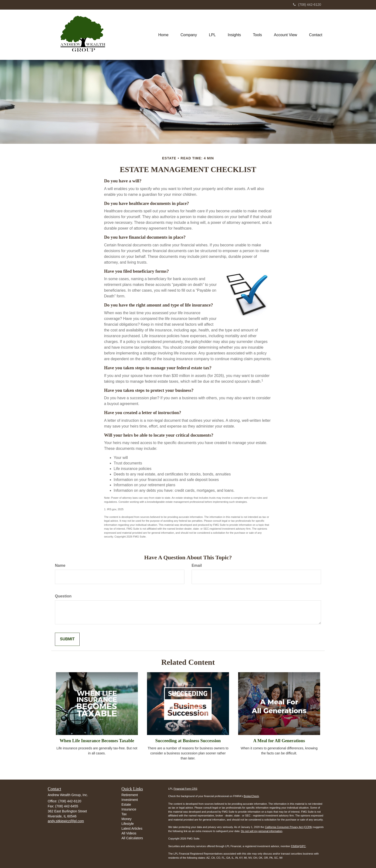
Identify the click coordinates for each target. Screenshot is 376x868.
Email (197, 565)
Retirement (130, 795)
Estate (126, 804)
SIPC (303, 846)
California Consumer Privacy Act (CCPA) (289, 827)
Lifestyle (128, 824)
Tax (124, 814)
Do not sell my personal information (262, 831)
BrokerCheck (251, 796)
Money (127, 819)
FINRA (295, 846)
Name (60, 565)
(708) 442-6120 (307, 5)
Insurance (129, 809)
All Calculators (132, 838)
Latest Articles (132, 828)
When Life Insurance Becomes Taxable (97, 741)
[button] (189, 35)
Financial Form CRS (185, 789)
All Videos (129, 833)
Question (63, 596)
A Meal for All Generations (279, 741)
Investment (130, 800)
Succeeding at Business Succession (188, 741)
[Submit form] (67, 639)
